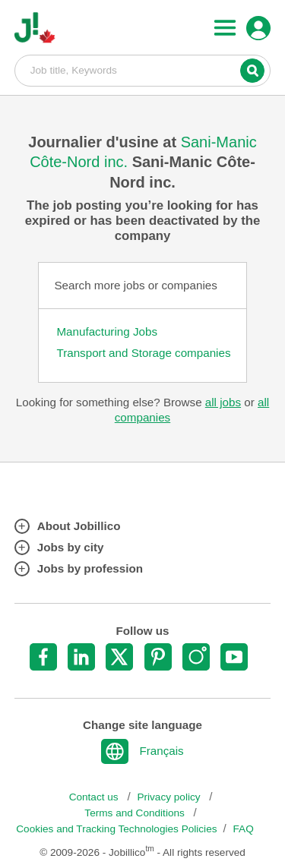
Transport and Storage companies (143, 353)
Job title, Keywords (143, 70)
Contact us (95, 797)
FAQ (244, 829)
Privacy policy (170, 797)
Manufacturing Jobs (107, 331)
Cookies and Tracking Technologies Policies (116, 829)
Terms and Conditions (136, 813)
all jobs (223, 402)
